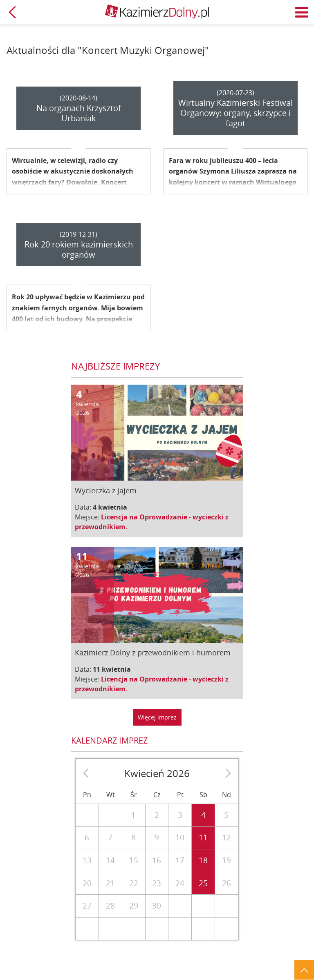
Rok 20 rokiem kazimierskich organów (79, 249)
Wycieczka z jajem (106, 490)
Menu (302, 12)
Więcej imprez (157, 717)
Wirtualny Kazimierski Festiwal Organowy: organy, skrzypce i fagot (235, 113)
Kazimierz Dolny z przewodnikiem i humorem (153, 653)
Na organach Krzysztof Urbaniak (79, 113)
